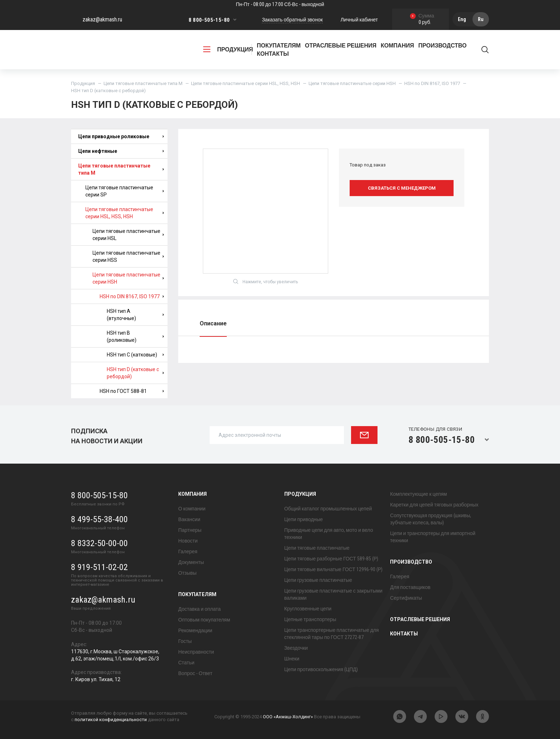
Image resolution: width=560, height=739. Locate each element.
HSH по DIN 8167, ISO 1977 (432, 83)
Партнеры (190, 530)
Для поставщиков (410, 587)
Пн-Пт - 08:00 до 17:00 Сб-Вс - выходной (280, 4)
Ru (481, 19)
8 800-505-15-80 (209, 20)
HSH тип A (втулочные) (135, 315)
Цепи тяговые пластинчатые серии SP (125, 191)
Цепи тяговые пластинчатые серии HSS (128, 256)
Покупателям (197, 594)
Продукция (83, 83)
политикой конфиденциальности (111, 720)
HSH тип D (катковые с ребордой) (135, 373)
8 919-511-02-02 (99, 567)
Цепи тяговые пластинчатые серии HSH (352, 83)
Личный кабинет (359, 20)
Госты (185, 641)
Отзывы (187, 573)
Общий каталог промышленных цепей (328, 509)
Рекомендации (195, 630)
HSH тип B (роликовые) (135, 336)
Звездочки (296, 648)
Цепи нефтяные (121, 151)
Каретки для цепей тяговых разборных (434, 505)
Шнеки (292, 659)
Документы (191, 562)
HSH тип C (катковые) (135, 355)
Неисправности (196, 652)
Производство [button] (442, 46)
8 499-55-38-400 (99, 519)
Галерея (188, 551)
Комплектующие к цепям (418, 494)
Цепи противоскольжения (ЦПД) (321, 669)
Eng (462, 19)
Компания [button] (397, 46)
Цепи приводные (304, 519)
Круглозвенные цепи (308, 609)
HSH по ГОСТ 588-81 (132, 391)
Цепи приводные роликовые (121, 136)
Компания (192, 494)
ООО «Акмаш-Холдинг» (288, 717)
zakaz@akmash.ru (102, 19)
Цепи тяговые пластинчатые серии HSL (128, 235)
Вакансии (189, 519)
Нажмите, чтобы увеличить (266, 281)
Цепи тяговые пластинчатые (317, 548)
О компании (192, 509)
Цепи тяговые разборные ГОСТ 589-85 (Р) (331, 559)
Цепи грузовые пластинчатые (318, 580)
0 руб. (422, 19)
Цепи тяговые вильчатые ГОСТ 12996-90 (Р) (333, 569)
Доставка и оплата (199, 609)
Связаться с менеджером (402, 188)
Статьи (186, 663)
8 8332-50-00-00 (99, 543)
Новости (188, 541)
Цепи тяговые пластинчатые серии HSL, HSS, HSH (246, 83)
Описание (213, 323)
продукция (228, 49)
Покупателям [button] (279, 46)
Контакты (273, 54)
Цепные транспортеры (310, 619)
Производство (411, 562)
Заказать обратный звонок (292, 20)
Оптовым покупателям (204, 620)
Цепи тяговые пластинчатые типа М (143, 83)
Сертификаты (406, 598)
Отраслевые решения (341, 46)
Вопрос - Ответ (195, 673)
